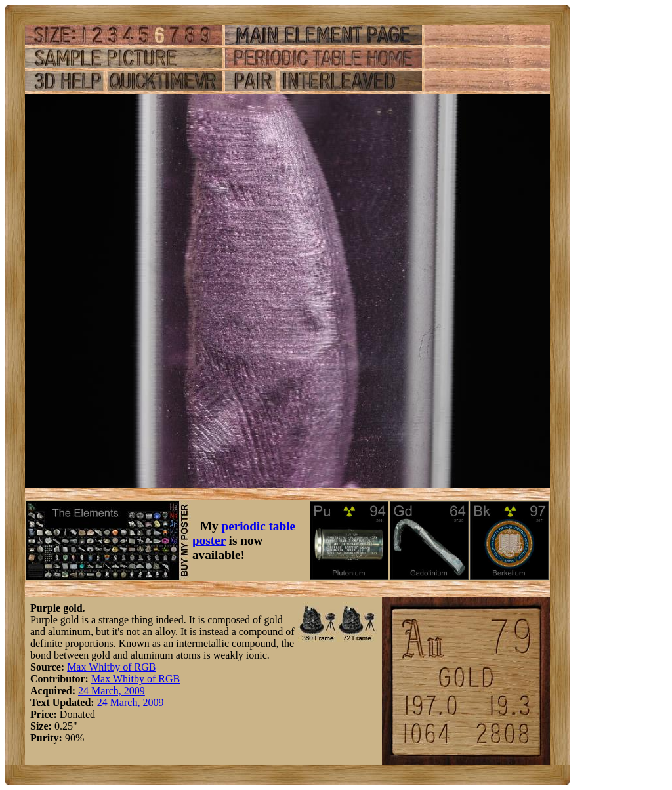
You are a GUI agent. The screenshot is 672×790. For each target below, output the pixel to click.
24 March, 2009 (112, 691)
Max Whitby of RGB (111, 667)
